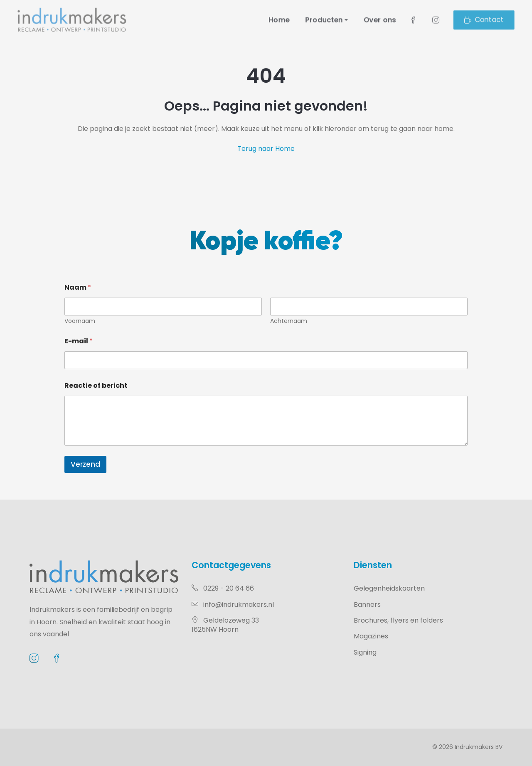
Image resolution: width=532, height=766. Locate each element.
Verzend (85, 464)
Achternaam (289, 321)
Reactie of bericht (96, 385)
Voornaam (80, 321)
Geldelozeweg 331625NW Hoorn (225, 625)
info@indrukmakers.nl (233, 605)
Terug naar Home (266, 149)
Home (281, 19)
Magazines (371, 636)
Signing (365, 652)
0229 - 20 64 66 (223, 588)
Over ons (396, 19)
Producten (332, 19)
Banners (367, 605)
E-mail (79, 341)
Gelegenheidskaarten (389, 588)
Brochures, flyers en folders (398, 620)
